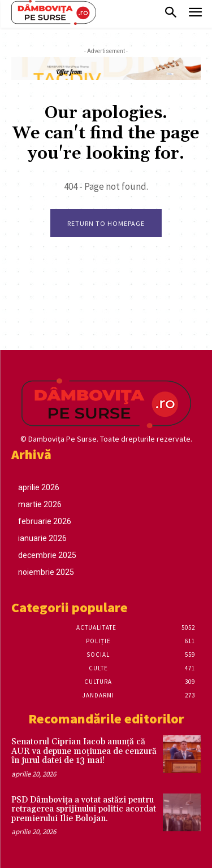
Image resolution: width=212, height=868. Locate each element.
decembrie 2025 (47, 555)
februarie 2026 (45, 521)
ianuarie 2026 (42, 538)
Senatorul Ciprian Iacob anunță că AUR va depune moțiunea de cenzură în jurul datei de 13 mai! (84, 751)
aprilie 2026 (39, 487)
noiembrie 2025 (46, 572)
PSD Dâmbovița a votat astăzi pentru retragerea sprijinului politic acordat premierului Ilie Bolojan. (84, 809)
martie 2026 (40, 504)
